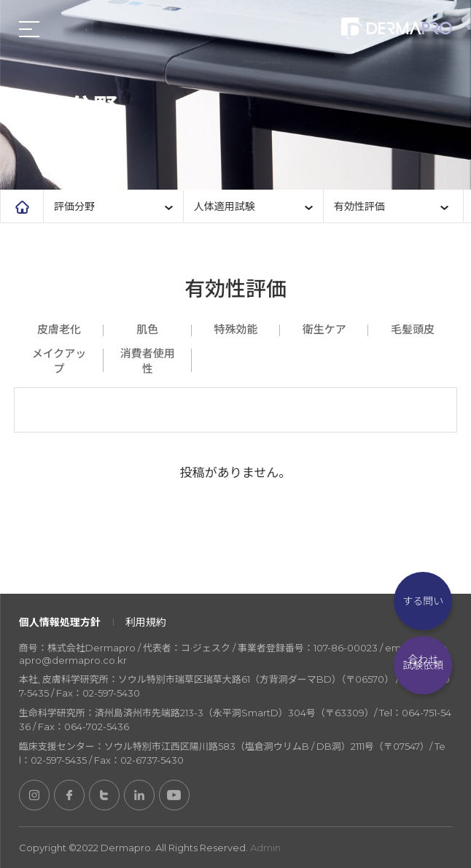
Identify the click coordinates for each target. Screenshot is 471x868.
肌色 (147, 329)
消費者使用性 (148, 361)
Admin (265, 848)
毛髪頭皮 (413, 329)
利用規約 (146, 622)
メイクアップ (59, 361)
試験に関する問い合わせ (423, 601)
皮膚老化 (59, 329)
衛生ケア (324, 329)
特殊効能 (235, 329)
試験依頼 (423, 665)
